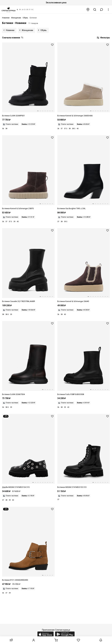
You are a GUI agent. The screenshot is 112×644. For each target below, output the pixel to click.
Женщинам (27, 30)
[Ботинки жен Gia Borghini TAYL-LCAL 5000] (84, 173)
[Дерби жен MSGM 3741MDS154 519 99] (28, 451)
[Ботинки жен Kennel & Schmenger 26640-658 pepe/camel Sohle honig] (84, 265)
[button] (102, 10)
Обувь (44, 30)
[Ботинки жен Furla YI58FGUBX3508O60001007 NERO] (84, 358)
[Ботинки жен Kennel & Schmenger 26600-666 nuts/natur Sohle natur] (84, 80)
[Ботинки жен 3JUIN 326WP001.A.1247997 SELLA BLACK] (28, 80)
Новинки (10, 30)
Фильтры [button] (103, 38)
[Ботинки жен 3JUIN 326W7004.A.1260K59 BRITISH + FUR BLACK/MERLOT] (28, 358)
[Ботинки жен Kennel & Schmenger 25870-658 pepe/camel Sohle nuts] (28, 173)
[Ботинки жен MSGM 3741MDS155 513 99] (84, 451)
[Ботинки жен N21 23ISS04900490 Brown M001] (28, 544)
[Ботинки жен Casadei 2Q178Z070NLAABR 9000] (28, 265)
